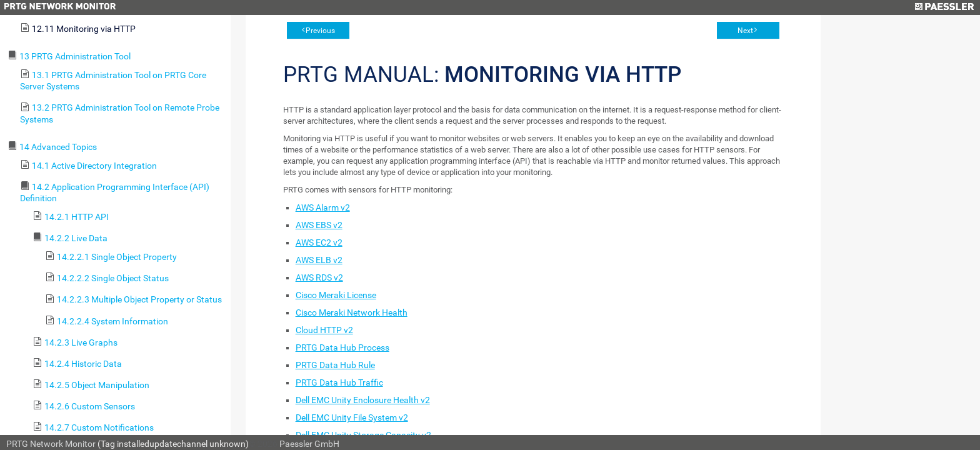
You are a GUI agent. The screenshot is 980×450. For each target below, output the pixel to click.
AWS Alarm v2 (323, 207)
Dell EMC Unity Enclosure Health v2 (363, 400)
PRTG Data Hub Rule (335, 365)
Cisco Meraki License (336, 295)
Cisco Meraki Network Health (352, 312)
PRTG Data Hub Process (342, 347)
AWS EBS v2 (319, 225)
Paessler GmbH (309, 444)
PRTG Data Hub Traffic (339, 382)
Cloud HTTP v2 (324, 330)
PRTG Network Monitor (51, 444)
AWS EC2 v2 (319, 242)
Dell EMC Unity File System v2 (352, 417)
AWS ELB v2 (319, 260)
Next (745, 31)
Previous (320, 31)
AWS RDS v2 (319, 277)
